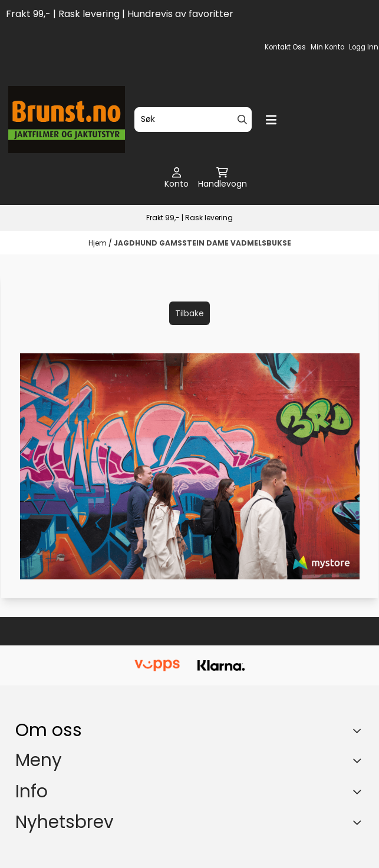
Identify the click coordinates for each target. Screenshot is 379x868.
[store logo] (67, 120)
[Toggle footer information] (359, 731)
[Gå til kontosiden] (177, 178)
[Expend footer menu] (359, 760)
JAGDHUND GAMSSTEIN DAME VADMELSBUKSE (202, 243)
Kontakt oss (285, 47)
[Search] (242, 120)
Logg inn (364, 47)
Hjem (98, 243)
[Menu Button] (271, 120)
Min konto (327, 47)
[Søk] (193, 120)
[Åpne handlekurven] (223, 178)
